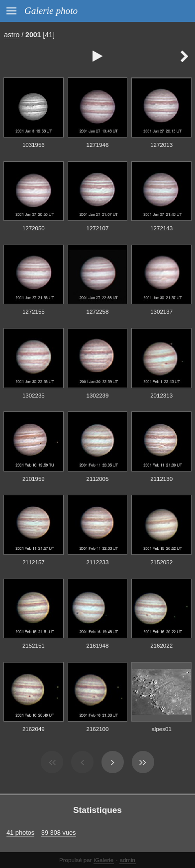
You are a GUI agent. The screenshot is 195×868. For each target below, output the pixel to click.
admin (128, 860)
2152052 (161, 562)
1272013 (161, 145)
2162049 (34, 729)
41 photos (20, 833)
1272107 (98, 228)
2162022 (161, 646)
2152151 (34, 646)
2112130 (161, 479)
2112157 (34, 562)
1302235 (34, 396)
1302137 (161, 312)
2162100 (98, 729)
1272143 (161, 228)
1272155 (34, 312)
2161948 (98, 646)
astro (12, 35)
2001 (33, 35)
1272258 (98, 312)
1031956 (34, 145)
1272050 (34, 228)
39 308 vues (59, 833)
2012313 (161, 396)
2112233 (98, 562)
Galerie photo (51, 11)
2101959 (34, 479)
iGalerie (104, 860)
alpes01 (161, 729)
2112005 (98, 479)
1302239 (98, 396)
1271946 (98, 145)
